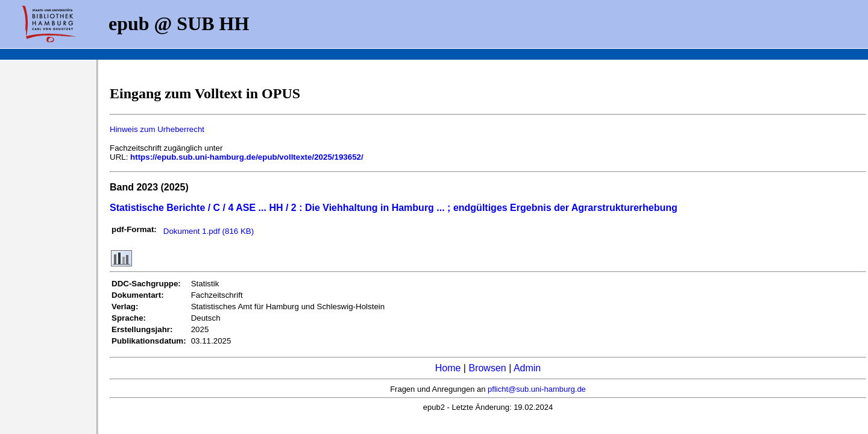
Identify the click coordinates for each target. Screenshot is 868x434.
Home (448, 368)
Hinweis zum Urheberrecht (157, 129)
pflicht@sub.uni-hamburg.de (537, 389)
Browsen (487, 368)
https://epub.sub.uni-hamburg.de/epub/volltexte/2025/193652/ (247, 157)
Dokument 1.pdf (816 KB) (209, 231)
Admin (527, 368)
